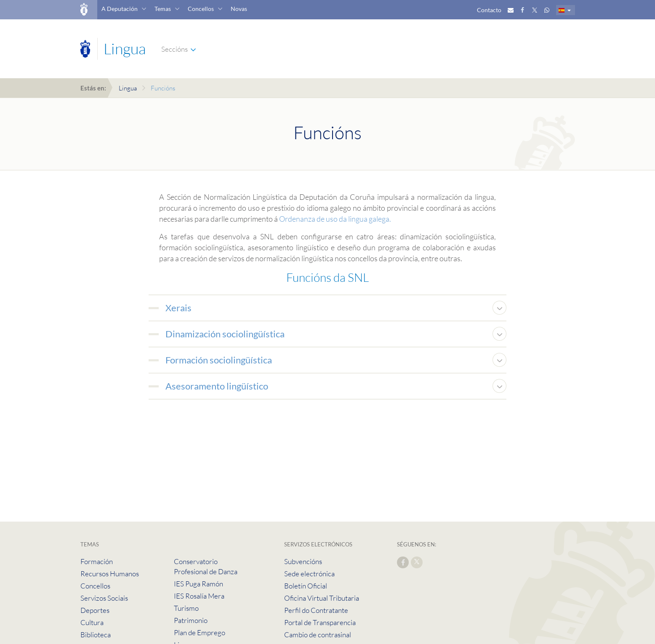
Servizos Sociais (104, 598)
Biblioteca (96, 635)
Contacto (489, 10)
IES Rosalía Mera (199, 596)
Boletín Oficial (306, 586)
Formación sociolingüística (219, 360)
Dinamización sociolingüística (225, 334)
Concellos (201, 9)
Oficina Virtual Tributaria (322, 598)
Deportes (95, 610)
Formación (97, 561)
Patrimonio (191, 620)
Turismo (186, 608)
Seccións (174, 49)
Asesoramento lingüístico (217, 386)
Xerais (178, 308)
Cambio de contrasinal (318, 635)
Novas (239, 9)
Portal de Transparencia (320, 622)
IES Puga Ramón (198, 584)
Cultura (92, 622)
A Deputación (120, 9)
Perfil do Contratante (316, 610)
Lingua (128, 88)
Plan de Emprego (200, 632)
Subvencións (303, 561)
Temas (163, 9)
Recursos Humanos (110, 574)
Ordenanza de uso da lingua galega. (335, 219)
